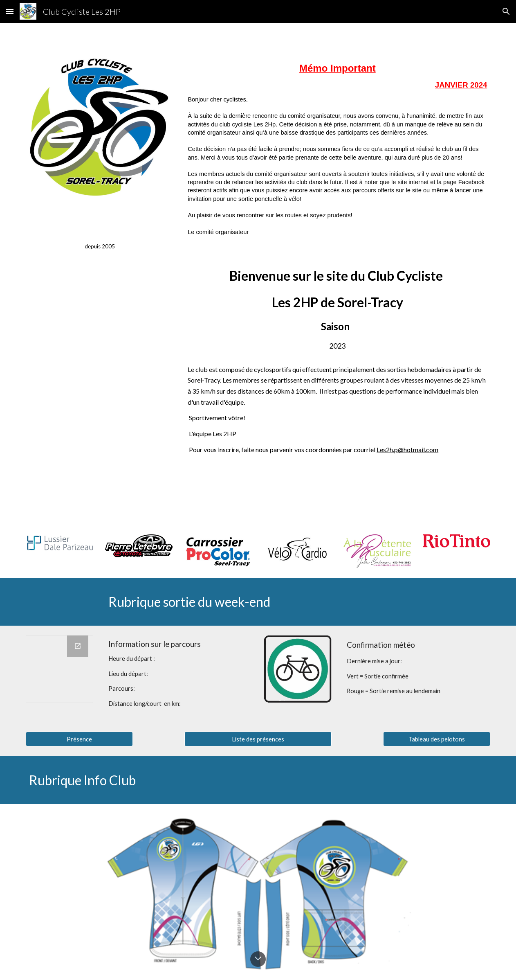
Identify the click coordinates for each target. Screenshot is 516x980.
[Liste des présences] (258, 739)
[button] (10, 11)
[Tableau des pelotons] (437, 739)
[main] (99, 237)
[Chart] (59, 669)
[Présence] (79, 739)
